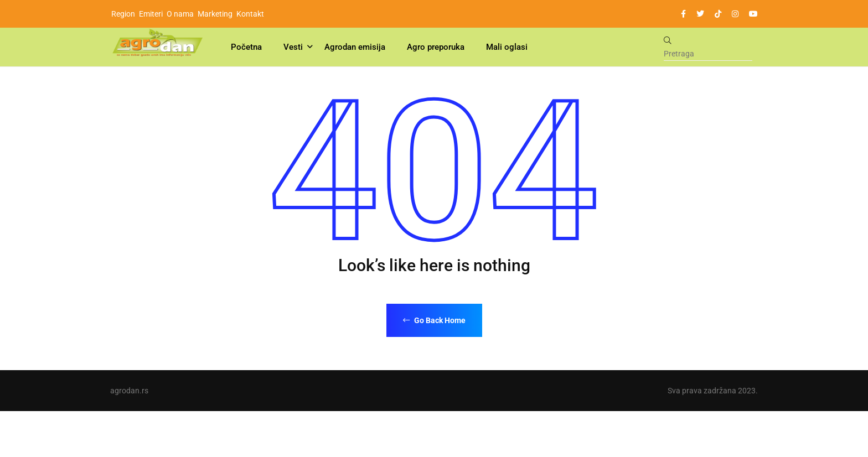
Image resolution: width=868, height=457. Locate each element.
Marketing (215, 14)
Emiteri (151, 14)
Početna (246, 47)
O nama (180, 14)
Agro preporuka (436, 47)
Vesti (293, 47)
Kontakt (250, 14)
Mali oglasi (507, 47)
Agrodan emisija (355, 47)
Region (123, 14)
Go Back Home (434, 320)
